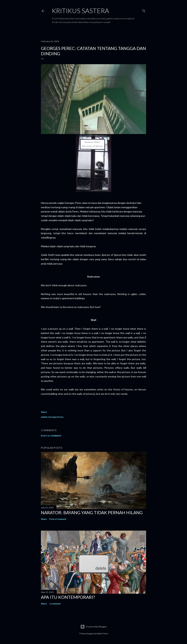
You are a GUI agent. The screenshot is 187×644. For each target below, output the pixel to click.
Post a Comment (51, 436)
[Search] (144, 10)
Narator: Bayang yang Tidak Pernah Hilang (92, 512)
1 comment (55, 604)
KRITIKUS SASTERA (80, 11)
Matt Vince (103, 634)
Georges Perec (56, 417)
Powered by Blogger (94, 627)
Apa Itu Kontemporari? (68, 597)
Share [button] (44, 412)
